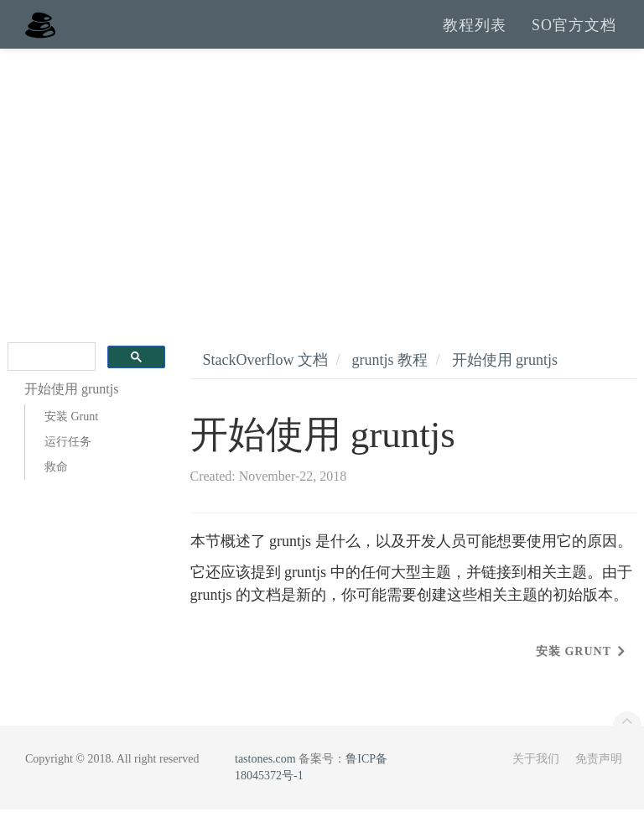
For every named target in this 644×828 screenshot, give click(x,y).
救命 (56, 485)
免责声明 (599, 777)
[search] (50, 375)
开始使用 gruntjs (505, 378)
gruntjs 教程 (390, 378)
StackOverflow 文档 (265, 378)
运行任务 (68, 460)
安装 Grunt (71, 435)
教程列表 (475, 34)
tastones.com (265, 777)
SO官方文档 (574, 34)
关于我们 (536, 777)
